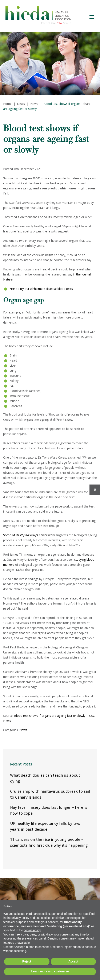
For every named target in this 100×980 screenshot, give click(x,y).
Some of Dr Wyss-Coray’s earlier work (29, 535)
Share (87, 104)
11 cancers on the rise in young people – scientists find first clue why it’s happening (49, 842)
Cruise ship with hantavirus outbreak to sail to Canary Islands (50, 794)
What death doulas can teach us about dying (45, 778)
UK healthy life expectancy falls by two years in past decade (45, 826)
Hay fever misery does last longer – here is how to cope (49, 810)
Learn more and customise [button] (50, 971)
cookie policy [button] (32, 930)
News (23, 730)
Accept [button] (73, 961)
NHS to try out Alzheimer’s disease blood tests (41, 289)
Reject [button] (27, 961)
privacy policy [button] (20, 918)
